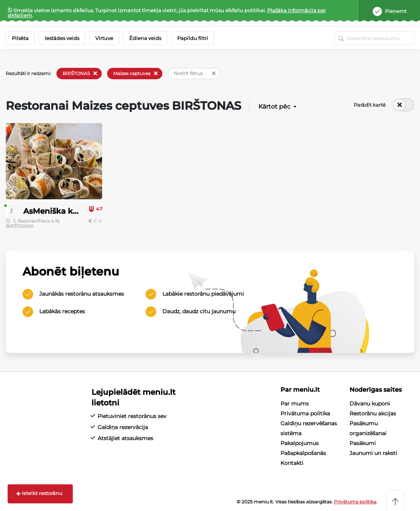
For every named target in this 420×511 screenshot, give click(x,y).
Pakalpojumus (300, 443)
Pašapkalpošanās (303, 453)
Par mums (295, 404)
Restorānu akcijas (373, 413)
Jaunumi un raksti (373, 453)
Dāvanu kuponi (370, 404)
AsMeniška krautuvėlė (67, 211)
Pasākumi (363, 443)
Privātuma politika (305, 413)
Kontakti (292, 463)
